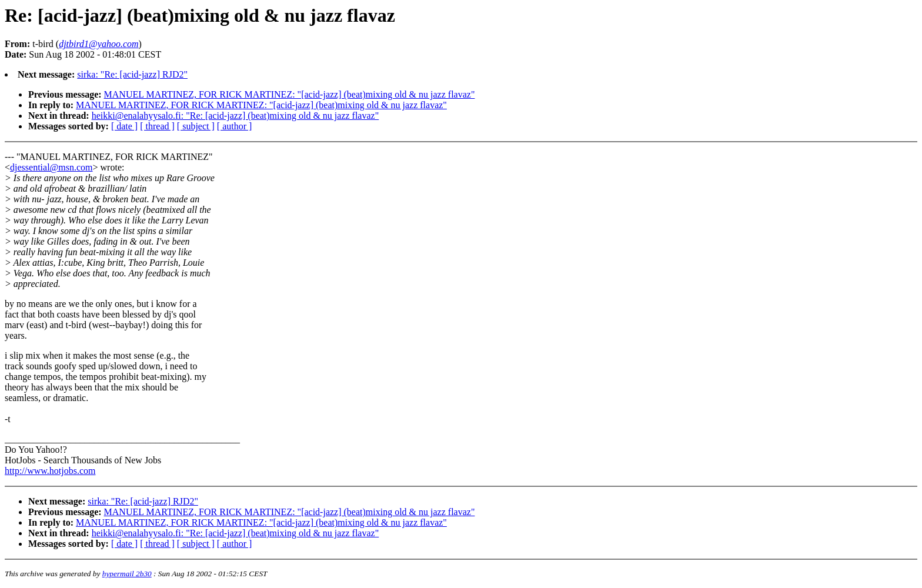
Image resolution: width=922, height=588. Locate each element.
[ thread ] (157, 126)
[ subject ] (196, 126)
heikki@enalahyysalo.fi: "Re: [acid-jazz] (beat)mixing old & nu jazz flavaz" (235, 116)
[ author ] (235, 126)
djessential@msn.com (51, 167)
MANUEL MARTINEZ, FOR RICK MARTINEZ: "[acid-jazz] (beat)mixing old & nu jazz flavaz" (290, 94)
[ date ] (124, 126)
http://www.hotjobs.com (50, 471)
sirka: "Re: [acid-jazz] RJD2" (132, 74)
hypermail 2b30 (127, 574)
